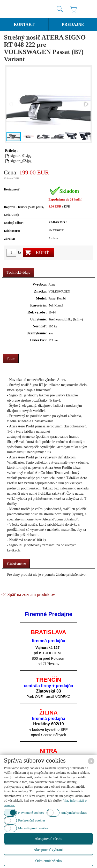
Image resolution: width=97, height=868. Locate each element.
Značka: (40, 291)
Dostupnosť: (12, 189)
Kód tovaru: (12, 231)
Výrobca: (40, 284)
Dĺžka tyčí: (38, 340)
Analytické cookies (74, 813)
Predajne (73, 24)
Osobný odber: (14, 223)
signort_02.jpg (21, 161)
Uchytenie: (39, 319)
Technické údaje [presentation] (18, 272)
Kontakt (24, 24)
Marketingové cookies (33, 828)
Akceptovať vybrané (48, 850)
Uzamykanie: (37, 333)
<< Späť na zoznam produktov (28, 594)
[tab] (18, 273)
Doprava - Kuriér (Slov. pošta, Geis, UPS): (24, 211)
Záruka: (9, 239)
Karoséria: (39, 305)
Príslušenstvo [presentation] (16, 563)
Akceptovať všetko (48, 839)
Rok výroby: (37, 312)
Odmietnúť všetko (48, 861)
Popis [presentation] (11, 358)
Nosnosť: (40, 326)
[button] (86, 104)
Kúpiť (42, 253)
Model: (41, 298)
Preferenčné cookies (32, 820)
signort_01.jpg (21, 156)
